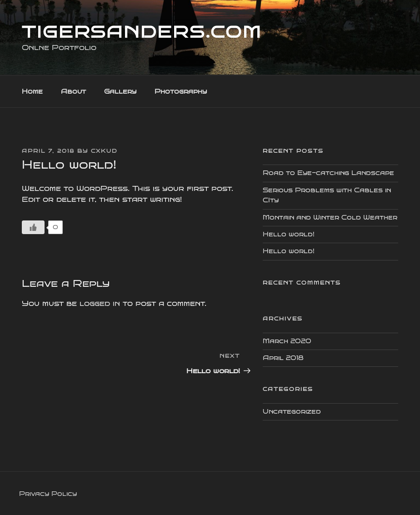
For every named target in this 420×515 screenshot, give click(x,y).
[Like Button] (33, 227)
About (73, 92)
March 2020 (287, 341)
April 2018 (283, 358)
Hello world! (289, 234)
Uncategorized (292, 412)
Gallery (120, 92)
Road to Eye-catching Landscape (328, 173)
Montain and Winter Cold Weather (330, 217)
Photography (181, 92)
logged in (100, 303)
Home (32, 92)
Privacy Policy (48, 494)
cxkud (104, 151)
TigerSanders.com (142, 32)
